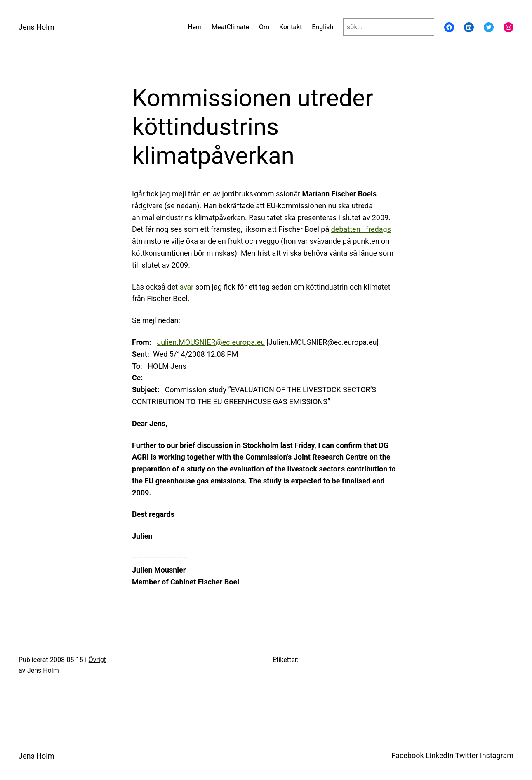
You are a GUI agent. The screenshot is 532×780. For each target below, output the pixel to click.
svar (187, 287)
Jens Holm (36, 27)
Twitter (467, 755)
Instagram (497, 755)
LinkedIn (440, 755)
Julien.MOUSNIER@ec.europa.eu (211, 342)
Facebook (407, 755)
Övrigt (97, 660)
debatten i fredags (361, 229)
